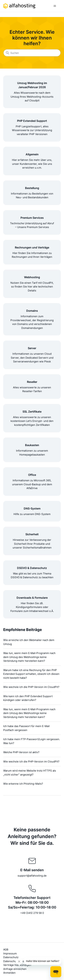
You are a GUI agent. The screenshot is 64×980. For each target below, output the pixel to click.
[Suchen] (32, 53)
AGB (6, 949)
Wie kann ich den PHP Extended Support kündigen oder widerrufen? (28, 698)
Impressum (10, 953)
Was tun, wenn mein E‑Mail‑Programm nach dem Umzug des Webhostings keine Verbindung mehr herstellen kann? (29, 657)
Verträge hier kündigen (17, 965)
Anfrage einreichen (15, 969)
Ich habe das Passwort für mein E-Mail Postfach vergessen (26, 728)
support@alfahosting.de (32, 876)
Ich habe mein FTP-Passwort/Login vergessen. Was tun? (32, 741)
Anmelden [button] (9, 973)
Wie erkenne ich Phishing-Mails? (23, 784)
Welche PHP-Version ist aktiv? (21, 752)
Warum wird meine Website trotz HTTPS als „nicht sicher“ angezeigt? (30, 773)
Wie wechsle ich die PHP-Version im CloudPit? (31, 687)
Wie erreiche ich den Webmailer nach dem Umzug (29, 642)
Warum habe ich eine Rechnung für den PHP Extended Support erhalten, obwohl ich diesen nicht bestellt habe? (31, 674)
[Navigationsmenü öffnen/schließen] (55, 6)
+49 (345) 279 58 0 (32, 913)
